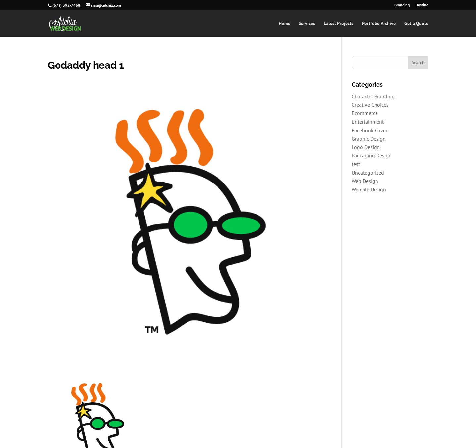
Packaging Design (372, 155)
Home (284, 24)
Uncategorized (368, 173)
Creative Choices (370, 105)
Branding (402, 5)
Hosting (422, 5)
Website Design (369, 189)
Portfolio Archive (379, 24)
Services (307, 24)
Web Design (365, 181)
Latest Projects (338, 24)
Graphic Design (369, 139)
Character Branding (373, 96)
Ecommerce (365, 113)
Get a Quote (416, 24)
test (356, 164)
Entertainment (368, 122)
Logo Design (366, 147)
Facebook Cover (370, 130)
